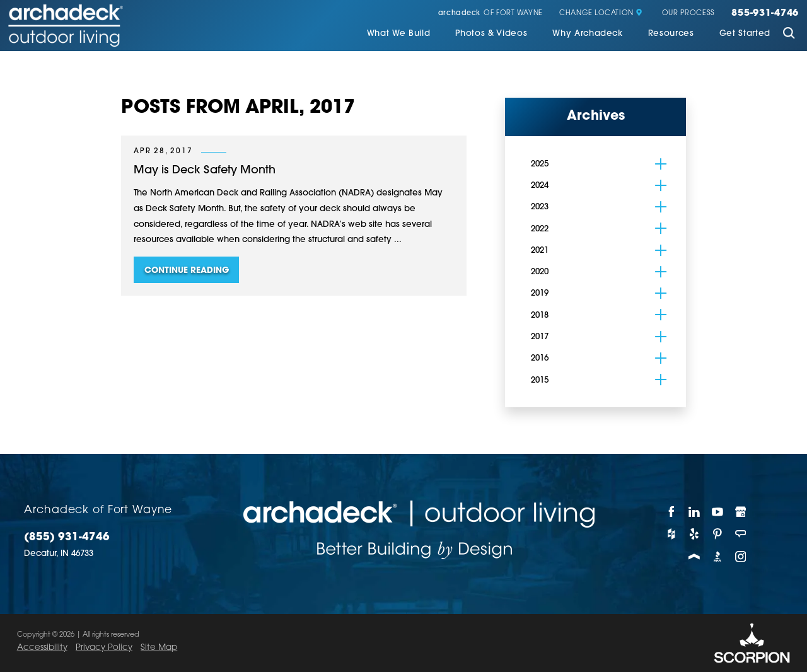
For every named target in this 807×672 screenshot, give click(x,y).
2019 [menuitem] (540, 293)
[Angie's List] (741, 534)
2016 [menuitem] (540, 358)
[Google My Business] (741, 512)
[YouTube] (718, 512)
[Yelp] (695, 534)
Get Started (745, 34)
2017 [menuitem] (540, 337)
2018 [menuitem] (540, 316)
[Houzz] (672, 534)
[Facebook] (672, 512)
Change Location (601, 14)
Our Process (688, 14)
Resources (671, 34)
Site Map (159, 648)
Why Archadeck (588, 34)
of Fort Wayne (491, 14)
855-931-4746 (765, 14)
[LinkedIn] (695, 512)
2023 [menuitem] (540, 207)
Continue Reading (187, 271)
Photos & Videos (491, 34)
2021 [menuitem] (540, 251)
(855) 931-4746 (67, 537)
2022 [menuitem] (540, 229)
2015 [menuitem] (540, 380)
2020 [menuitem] (540, 272)
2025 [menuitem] (540, 164)
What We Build (399, 34)
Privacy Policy (104, 648)
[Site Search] (789, 34)
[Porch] (695, 557)
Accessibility (42, 648)
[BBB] (718, 557)
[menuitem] (399, 35)
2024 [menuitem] (540, 186)
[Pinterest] (718, 534)
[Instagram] (741, 557)
